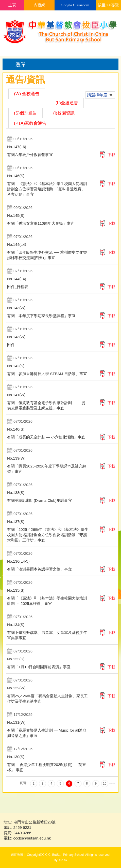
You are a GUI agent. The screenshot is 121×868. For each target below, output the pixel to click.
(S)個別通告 (25, 113)
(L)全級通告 (67, 103)
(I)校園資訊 (64, 113)
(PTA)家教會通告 (30, 123)
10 (105, 784)
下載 (111, 155)
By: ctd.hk (60, 860)
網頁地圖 (17, 855)
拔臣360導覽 (108, 5)
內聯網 (39, 5)
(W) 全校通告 (27, 94)
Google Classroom (75, 5)
